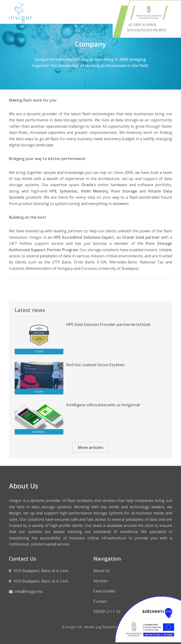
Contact (100, 601)
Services (101, 581)
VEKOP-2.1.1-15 (107, 611)
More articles (91, 447)
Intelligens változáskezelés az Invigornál (103, 405)
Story (39, 351)
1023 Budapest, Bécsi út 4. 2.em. (41, 571)
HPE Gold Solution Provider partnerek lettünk (108, 324)
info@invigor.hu (29, 591)
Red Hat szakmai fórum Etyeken (95, 365)
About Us (102, 571)
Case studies (104, 591)
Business (39, 432)
